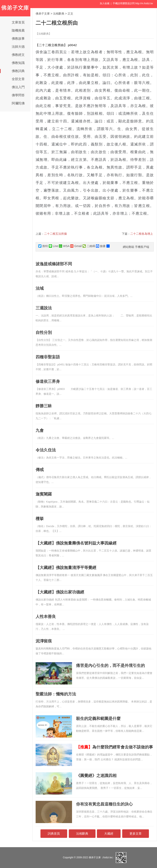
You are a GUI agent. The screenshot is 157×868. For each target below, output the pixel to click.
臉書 (101, 246)
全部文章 (18, 79)
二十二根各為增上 (142, 234)
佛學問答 (18, 95)
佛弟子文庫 (43, 14)
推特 (43, 246)
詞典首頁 (54, 834)
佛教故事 (18, 39)
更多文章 (136, 834)
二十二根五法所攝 (55, 234)
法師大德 (18, 47)
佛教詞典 (18, 71)
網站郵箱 (128, 247)
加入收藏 (105, 3)
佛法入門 (18, 87)
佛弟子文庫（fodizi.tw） (101, 857)
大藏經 (109, 834)
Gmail (76, 246)
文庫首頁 (18, 22)
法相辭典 (59, 14)
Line (53, 246)
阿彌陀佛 (18, 103)
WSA (64, 246)
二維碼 (89, 246)
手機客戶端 (142, 247)
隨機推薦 (18, 30)
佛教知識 (18, 63)
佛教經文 (18, 55)
